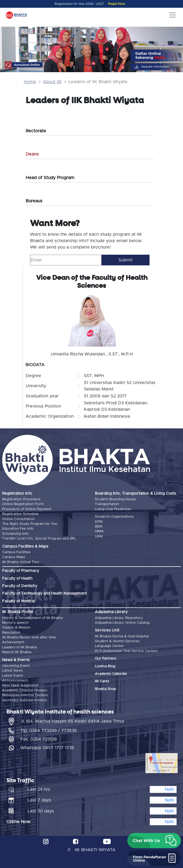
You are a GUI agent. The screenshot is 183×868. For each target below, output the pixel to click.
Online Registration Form (23, 504)
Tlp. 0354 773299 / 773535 (49, 731)
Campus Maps (14, 557)
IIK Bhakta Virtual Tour (21, 562)
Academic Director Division (25, 690)
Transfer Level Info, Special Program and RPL (39, 539)
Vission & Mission (16, 628)
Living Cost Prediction (113, 509)
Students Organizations (114, 517)
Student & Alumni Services (117, 641)
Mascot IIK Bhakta (17, 652)
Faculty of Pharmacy (21, 571)
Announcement (15, 681)
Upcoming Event (16, 666)
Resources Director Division (25, 695)
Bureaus (34, 201)
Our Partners (105, 659)
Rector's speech (15, 623)
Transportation (107, 504)
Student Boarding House (115, 499)
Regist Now (117, 4)
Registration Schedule (20, 514)
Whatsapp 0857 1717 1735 (47, 748)
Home (30, 82)
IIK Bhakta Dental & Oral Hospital (122, 636)
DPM (99, 522)
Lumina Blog (105, 666)
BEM (99, 527)
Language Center (109, 646)
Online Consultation (18, 519)
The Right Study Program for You (30, 524)
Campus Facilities (16, 552)
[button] (154, 841)
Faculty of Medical (18, 601)
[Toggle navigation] (173, 15)
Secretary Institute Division (25, 700)
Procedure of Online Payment (27, 509)
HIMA (99, 531)
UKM (99, 536)
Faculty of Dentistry (20, 586)
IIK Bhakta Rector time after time (29, 638)
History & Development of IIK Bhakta (32, 618)
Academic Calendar (111, 674)
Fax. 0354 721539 (39, 739)
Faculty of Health (17, 579)
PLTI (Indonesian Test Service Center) (126, 651)
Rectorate (36, 131)
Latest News (12, 671)
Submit (126, 260)
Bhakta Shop (105, 689)
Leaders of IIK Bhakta (20, 647)
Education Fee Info (18, 529)
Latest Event (13, 676)
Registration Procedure (21, 499)
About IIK (52, 82)
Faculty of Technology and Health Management (44, 594)
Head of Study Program (50, 178)
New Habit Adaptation (21, 686)
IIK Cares (102, 681)
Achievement (13, 642)
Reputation (11, 633)
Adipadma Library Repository (119, 618)
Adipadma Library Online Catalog (122, 623)
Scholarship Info (15, 534)
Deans (32, 154)
